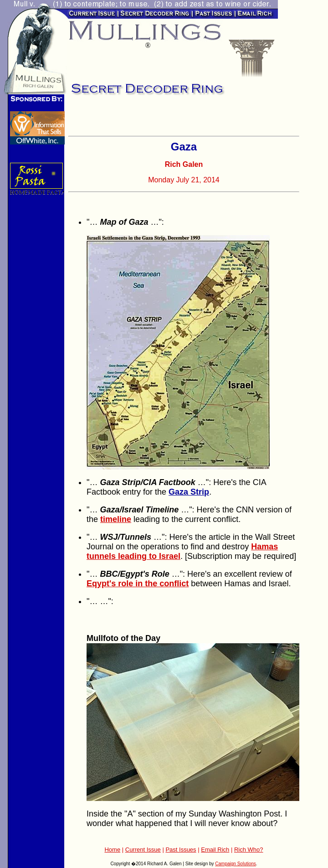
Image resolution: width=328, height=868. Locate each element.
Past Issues (181, 850)
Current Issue (143, 850)
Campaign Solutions (236, 864)
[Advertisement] (175, 119)
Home (112, 850)
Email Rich (215, 850)
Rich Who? (249, 850)
